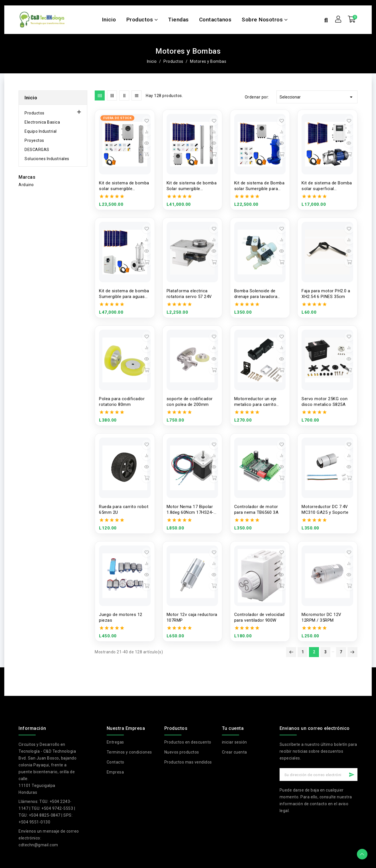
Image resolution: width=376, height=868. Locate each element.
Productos (35, 113)
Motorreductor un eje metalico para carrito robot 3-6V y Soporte (256, 402)
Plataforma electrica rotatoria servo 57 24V (189, 294)
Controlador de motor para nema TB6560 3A (256, 509)
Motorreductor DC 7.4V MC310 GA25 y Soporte (325, 509)
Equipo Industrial (41, 131)
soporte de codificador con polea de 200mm (190, 402)
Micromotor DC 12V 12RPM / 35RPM (322, 617)
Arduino (26, 185)
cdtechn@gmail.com (38, 845)
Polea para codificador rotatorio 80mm (122, 402)
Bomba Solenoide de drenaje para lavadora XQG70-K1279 (256, 294)
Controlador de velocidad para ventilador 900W (259, 617)
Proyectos (34, 140)
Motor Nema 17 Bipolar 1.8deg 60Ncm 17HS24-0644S (190, 510)
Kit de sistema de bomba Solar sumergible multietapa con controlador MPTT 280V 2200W (192, 186)
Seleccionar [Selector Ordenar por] (317, 97)
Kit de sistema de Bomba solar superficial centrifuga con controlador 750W (327, 186)
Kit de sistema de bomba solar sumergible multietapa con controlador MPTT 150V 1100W (124, 186)
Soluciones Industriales (47, 159)
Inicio (31, 98)
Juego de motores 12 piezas (121, 617)
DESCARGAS (37, 150)
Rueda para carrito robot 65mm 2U (124, 509)
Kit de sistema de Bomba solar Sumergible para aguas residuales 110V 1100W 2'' (259, 186)
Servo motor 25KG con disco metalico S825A (325, 402)
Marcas (27, 177)
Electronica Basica (42, 122)
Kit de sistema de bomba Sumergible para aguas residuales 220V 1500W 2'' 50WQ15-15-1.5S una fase (124, 294)
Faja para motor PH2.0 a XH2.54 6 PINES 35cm (326, 294)
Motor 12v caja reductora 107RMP (192, 617)
